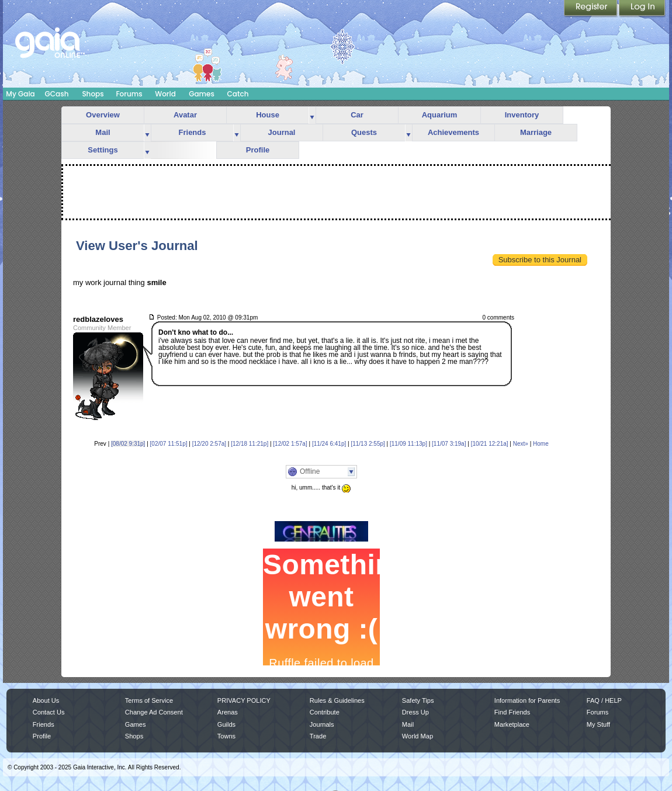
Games (202, 94)
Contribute (325, 712)
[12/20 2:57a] (209, 444)
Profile (258, 150)
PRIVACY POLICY (244, 700)
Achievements (453, 132)
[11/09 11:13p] (408, 444)
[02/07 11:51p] (169, 444)
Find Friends (512, 712)
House (268, 115)
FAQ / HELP (604, 700)
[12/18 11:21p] (250, 444)
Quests (364, 132)
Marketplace (512, 724)
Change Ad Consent (154, 712)
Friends (193, 132)
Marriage (536, 132)
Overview (103, 115)
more (312, 115)
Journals (322, 724)
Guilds (226, 724)
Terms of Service (149, 700)
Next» (521, 444)
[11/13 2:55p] (368, 444)
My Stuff (598, 724)
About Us (46, 700)
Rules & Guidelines (337, 700)
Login (642, 9)
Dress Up (415, 712)
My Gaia (20, 94)
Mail (103, 132)
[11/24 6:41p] (329, 444)
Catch (238, 94)
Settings (103, 150)
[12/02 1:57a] (290, 444)
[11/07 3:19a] (449, 444)
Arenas (228, 712)
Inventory (522, 115)
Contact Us (49, 712)
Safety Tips (418, 700)
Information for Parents (527, 700)
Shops (93, 94)
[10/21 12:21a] (490, 444)
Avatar (185, 115)
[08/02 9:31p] (128, 444)
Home (541, 444)
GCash (57, 94)
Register (591, 9)
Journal (282, 132)
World (165, 94)
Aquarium (440, 115)
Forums (129, 94)
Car (357, 115)
